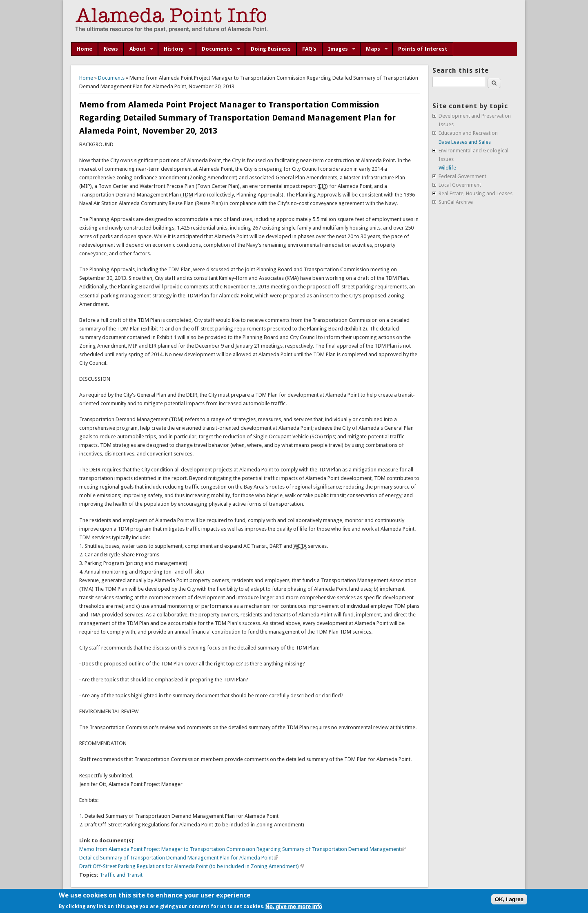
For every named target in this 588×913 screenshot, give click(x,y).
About (139, 49)
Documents (218, 49)
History (175, 49)
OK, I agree (509, 899)
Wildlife (447, 168)
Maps (374, 49)
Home (85, 49)
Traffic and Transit (121, 875)
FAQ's (309, 49)
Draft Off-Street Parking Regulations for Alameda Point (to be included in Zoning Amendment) (192, 866)
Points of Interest (423, 49)
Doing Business (271, 49)
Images (339, 49)
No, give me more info (294, 906)
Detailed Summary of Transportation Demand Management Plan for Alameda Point (179, 858)
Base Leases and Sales (465, 142)
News (111, 49)
